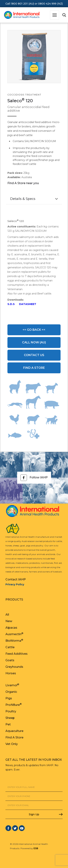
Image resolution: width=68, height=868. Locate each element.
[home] (21, 15)
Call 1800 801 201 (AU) (20, 4)
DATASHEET (28, 304)
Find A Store (34, 368)
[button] (55, 15)
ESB (36, 848)
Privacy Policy (15, 584)
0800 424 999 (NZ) (50, 4)
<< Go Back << (34, 330)
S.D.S (11, 304)
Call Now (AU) (34, 342)
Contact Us (34, 355)
